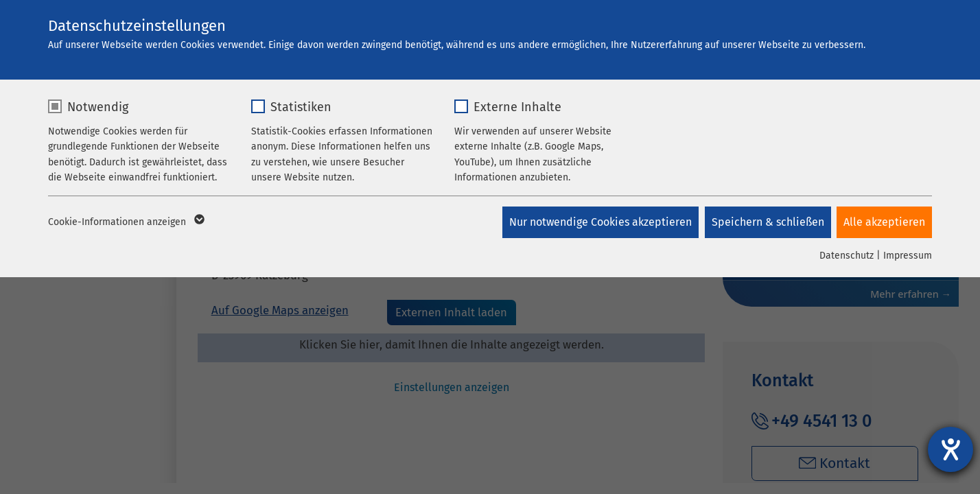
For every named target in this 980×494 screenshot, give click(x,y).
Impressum (908, 256)
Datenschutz (847, 256)
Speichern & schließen (767, 222)
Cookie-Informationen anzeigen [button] (125, 222)
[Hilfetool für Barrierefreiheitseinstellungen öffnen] (950, 449)
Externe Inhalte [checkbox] (517, 107)
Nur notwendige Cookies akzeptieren (598, 222)
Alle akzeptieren (884, 222)
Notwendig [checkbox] (98, 107)
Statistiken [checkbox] (301, 107)
